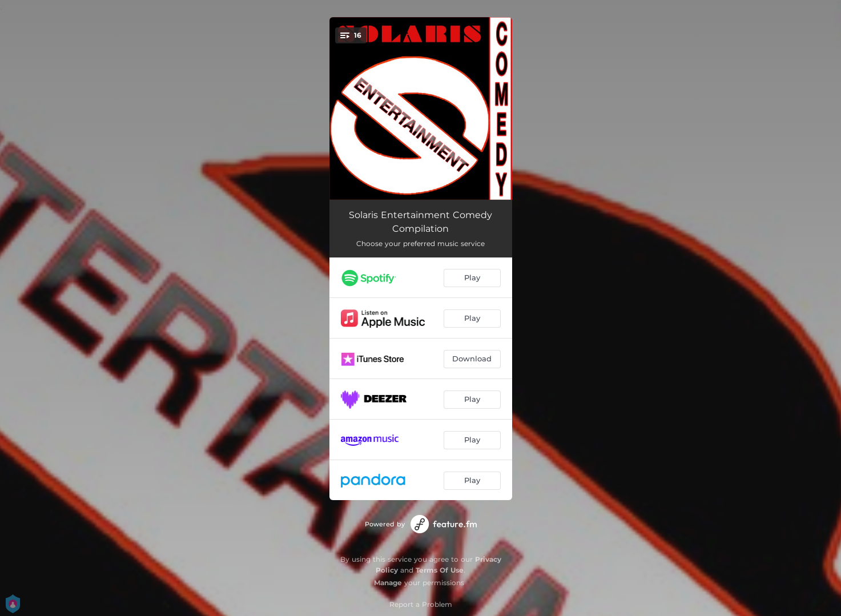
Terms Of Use (440, 570)
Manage (388, 583)
